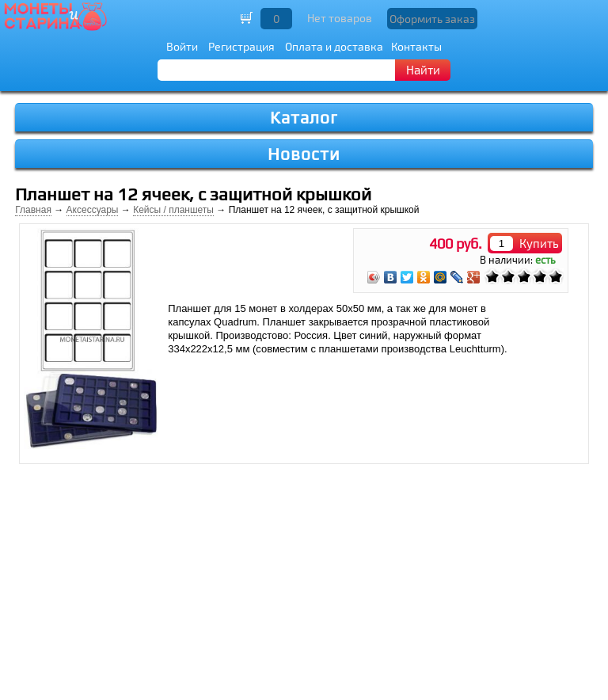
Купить (539, 243)
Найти (423, 70)
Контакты (416, 46)
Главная (33, 210)
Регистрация (241, 46)
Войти (182, 46)
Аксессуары (93, 210)
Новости (304, 154)
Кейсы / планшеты (173, 210)
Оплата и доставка (334, 46)
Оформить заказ (432, 19)
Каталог (304, 118)
